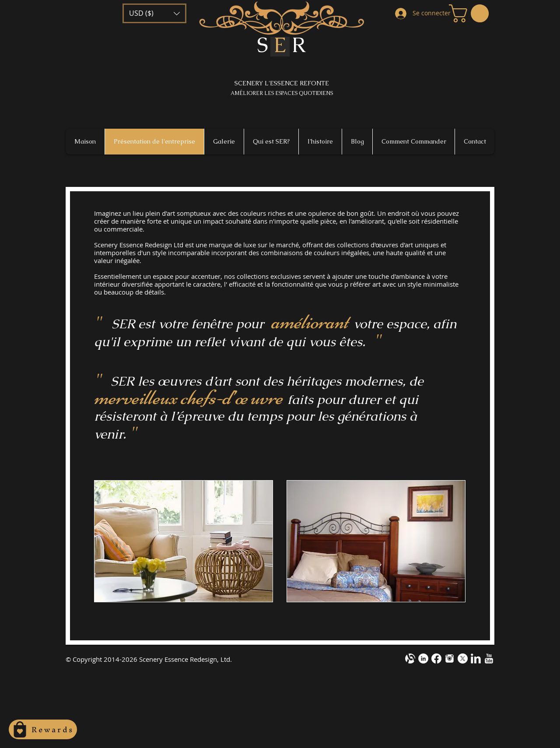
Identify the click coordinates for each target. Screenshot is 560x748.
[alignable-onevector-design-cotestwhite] (410, 658)
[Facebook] (436, 658)
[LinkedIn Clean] (476, 658)
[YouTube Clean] (489, 658)
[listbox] (154, 13)
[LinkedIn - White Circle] (423, 658)
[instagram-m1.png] (450, 658)
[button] (154, 13)
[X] (463, 658)
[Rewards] (43, 729)
